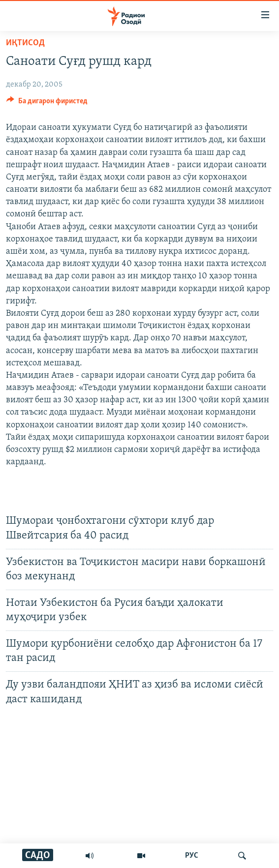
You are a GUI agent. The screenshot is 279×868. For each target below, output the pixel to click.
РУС (192, 856)
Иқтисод (25, 43)
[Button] (47, 103)
